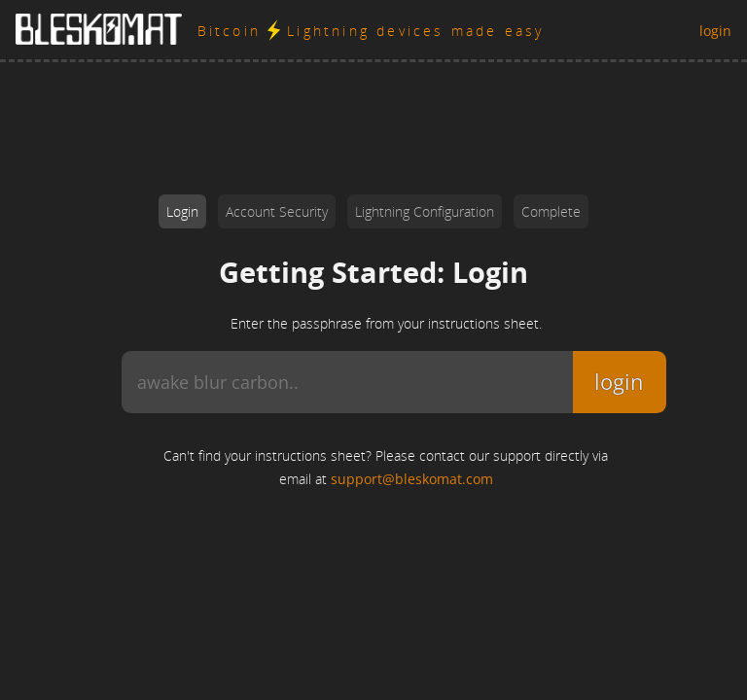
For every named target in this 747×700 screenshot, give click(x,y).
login (715, 31)
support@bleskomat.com (412, 479)
